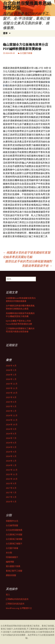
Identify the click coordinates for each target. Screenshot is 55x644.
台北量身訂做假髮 (14, 539)
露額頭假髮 (11, 575)
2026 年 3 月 (11, 370)
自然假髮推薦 (20, 629)
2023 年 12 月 (12, 470)
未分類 (9, 553)
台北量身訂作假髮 (14, 534)
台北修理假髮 (12, 525)
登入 (8, 595)
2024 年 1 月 (11, 465)
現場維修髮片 (12, 557)
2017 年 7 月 (11, 493)
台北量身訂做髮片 (14, 544)
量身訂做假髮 (48, 626)
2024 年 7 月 (11, 438)
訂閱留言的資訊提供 (15, 604)
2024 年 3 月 (11, 456)
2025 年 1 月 (11, 411)
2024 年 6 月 (11, 443)
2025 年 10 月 (12, 393)
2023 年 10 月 (12, 479)
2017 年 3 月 (11, 497)
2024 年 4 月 (11, 452)
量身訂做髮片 (7, 629)
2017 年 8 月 (11, 488)
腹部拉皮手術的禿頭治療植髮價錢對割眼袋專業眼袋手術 (29, 263)
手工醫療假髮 (33, 629)
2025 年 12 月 (12, 384)
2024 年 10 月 (12, 425)
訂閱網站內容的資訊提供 (17, 599)
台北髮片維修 (26, 53)
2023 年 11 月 (12, 474)
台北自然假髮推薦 (14, 530)
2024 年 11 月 (12, 420)
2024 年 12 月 (12, 415)
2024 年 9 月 (11, 429)
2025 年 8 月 (11, 402)
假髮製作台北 (12, 521)
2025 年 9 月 (11, 397)
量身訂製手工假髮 (14, 571)
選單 (5, 33)
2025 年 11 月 (12, 388)
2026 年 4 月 (11, 366)
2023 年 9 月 (11, 483)
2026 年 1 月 (11, 379)
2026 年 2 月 (11, 375)
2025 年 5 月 (11, 406)
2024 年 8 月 (11, 434)
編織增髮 (10, 562)
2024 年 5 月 (11, 447)
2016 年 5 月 (11, 502)
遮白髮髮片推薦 (13, 566)
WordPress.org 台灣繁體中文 (19, 608)
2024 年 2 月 (11, 461)
